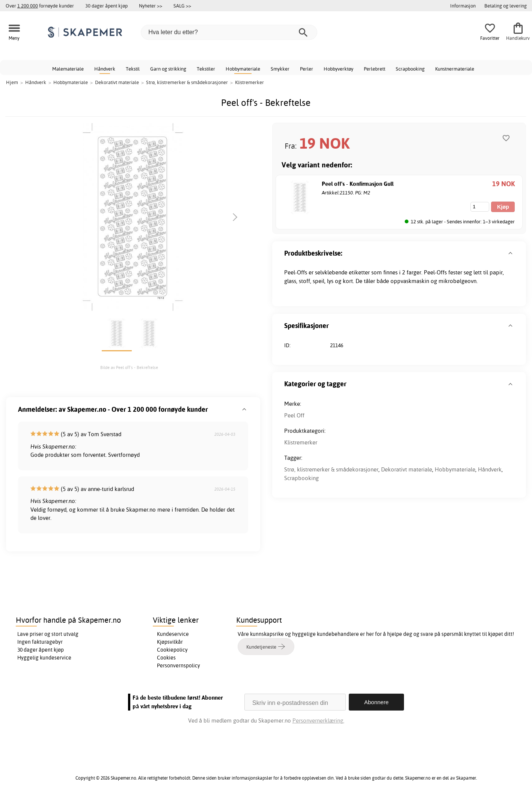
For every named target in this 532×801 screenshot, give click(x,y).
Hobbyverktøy (338, 69)
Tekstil (133, 69)
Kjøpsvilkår (170, 642)
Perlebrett (375, 69)
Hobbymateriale (243, 69)
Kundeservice (173, 634)
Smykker (280, 69)
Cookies (166, 658)
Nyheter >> (151, 6)
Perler (307, 69)
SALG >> (182, 6)
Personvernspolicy (179, 665)
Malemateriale (68, 69)
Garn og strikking (168, 69)
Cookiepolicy (172, 650)
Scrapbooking (410, 69)
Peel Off (294, 415)
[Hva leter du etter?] (229, 32)
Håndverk (105, 69)
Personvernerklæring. (318, 720)
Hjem (12, 82)
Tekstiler (206, 69)
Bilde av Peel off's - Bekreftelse (129, 367)
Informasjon (463, 6)
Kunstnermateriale (455, 69)
